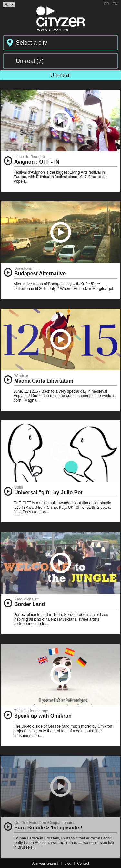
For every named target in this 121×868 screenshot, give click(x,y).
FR (106, 4)
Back (9, 5)
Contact (83, 863)
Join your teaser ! (45, 863)
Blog (68, 863)
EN (115, 4)
